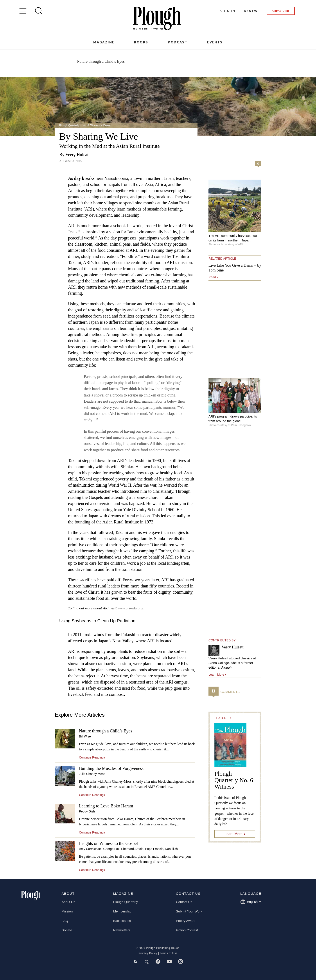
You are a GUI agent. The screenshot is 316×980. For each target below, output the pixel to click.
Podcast (178, 42)
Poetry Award (186, 921)
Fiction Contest (187, 930)
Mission (67, 911)
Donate (67, 930)
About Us (68, 902)
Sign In (228, 11)
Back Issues (122, 921)
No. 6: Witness (91, 125)
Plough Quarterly (69, 125)
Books (141, 42)
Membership (122, 911)
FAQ (65, 921)
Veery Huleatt (78, 155)
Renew (251, 11)
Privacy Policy (148, 953)
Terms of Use (169, 953)
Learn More (233, 834)
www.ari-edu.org (130, 608)
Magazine (104, 42)
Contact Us (184, 902)
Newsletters (122, 930)
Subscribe (281, 11)
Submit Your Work (189, 911)
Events (215, 42)
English (250, 902)
